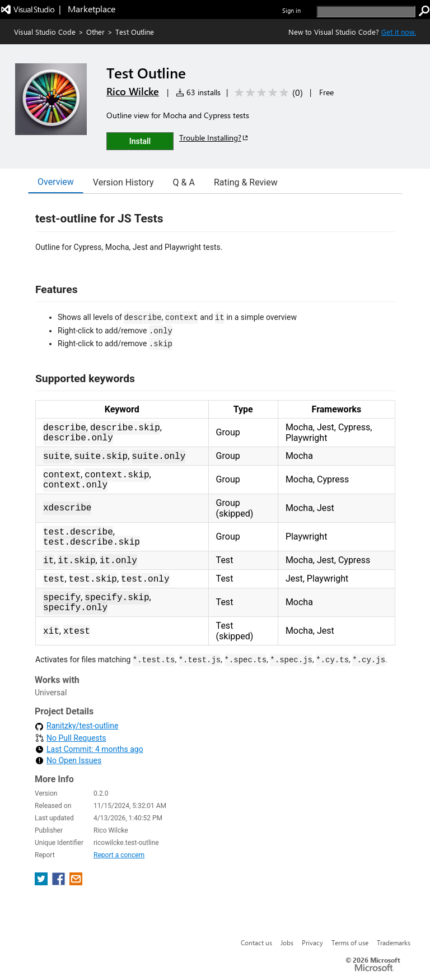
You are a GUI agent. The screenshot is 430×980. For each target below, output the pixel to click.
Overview (56, 182)
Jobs (287, 942)
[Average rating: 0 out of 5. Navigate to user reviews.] (267, 93)
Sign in (291, 10)
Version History (123, 182)
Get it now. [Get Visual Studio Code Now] (399, 32)
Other (95, 32)
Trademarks (394, 942)
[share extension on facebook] (60, 882)
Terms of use (350, 942)
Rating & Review (246, 182)
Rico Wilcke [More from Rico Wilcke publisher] (133, 91)
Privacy (312, 942)
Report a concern (119, 855)
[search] (366, 11)
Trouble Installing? (214, 138)
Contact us (256, 942)
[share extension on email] (76, 882)
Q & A (184, 182)
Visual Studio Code (45, 32)
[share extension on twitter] (42, 882)
